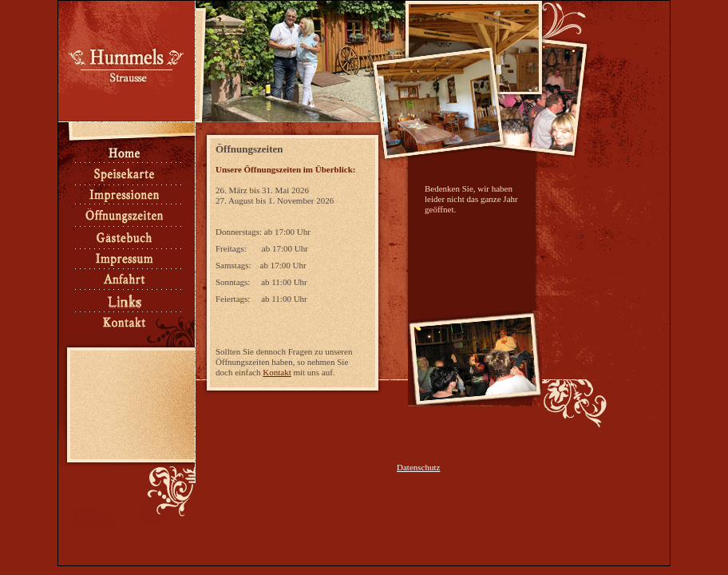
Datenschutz (418, 467)
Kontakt (277, 372)
